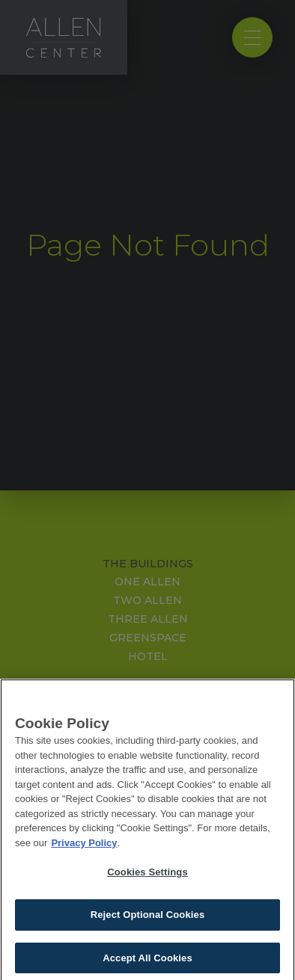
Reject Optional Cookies (148, 919)
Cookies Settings (147, 876)
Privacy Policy (84, 847)
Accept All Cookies (147, 962)
